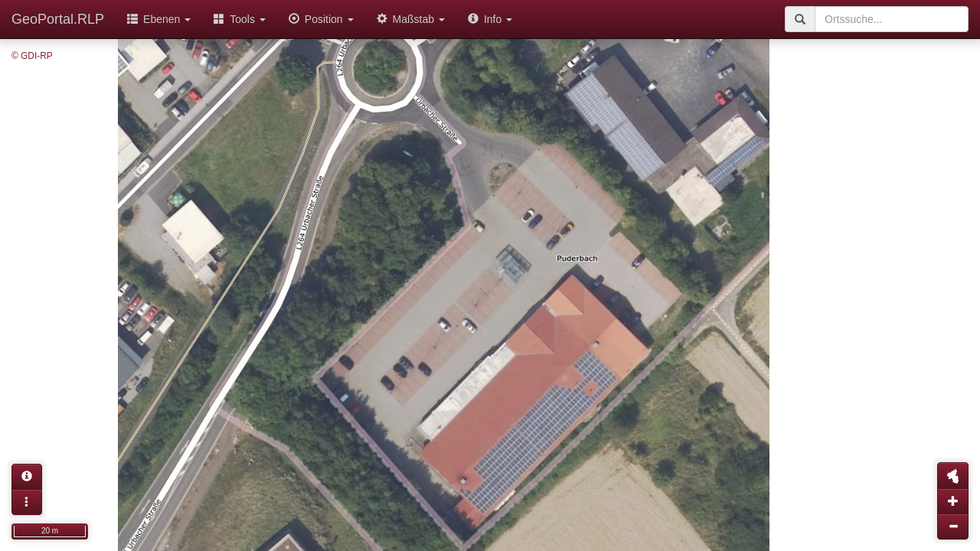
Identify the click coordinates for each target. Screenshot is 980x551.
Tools (240, 19)
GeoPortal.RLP (58, 19)
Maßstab (411, 19)
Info (490, 19)
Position (321, 19)
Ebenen (159, 19)
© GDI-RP (32, 56)
